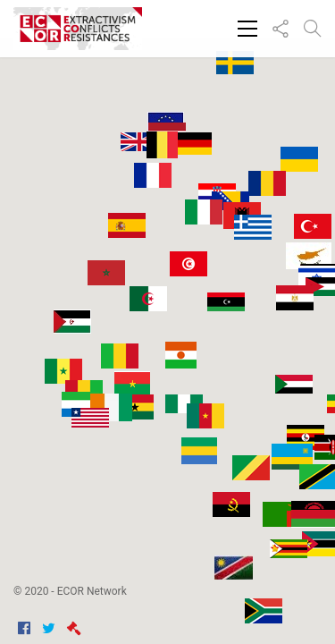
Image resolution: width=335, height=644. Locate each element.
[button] (256, 387)
